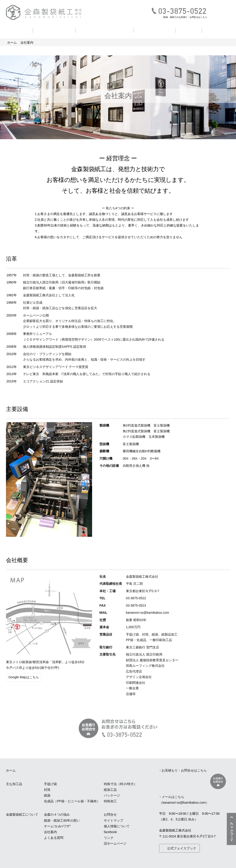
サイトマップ (114, 820)
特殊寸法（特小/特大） (120, 784)
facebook (110, 832)
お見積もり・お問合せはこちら (184, 770)
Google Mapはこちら (24, 677)
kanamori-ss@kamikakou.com (148, 613)
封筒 (47, 790)
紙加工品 (110, 790)
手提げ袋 (50, 784)
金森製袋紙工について (22, 814)
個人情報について (117, 826)
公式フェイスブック (182, 848)
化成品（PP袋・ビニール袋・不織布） (72, 801)
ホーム (12, 42)
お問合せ (110, 814)
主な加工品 (18, 30)
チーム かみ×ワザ (154, 30)
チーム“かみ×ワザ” (57, 826)
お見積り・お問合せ (220, 12)
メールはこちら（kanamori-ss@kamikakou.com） (184, 800)
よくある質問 (217, 30)
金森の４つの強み (54, 30)
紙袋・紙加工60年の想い (105, 30)
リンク (109, 838)
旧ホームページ (115, 843)
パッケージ (112, 795)
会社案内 (189, 30)
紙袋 (47, 795)
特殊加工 (110, 801)
